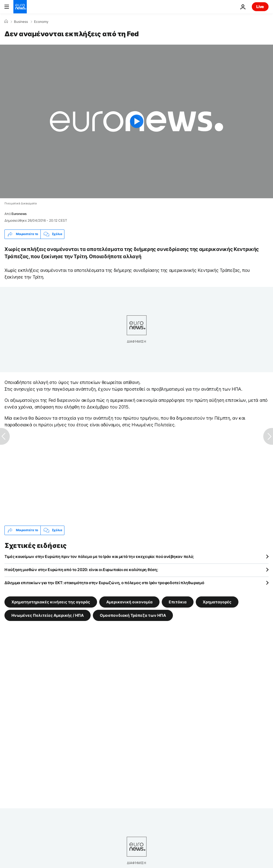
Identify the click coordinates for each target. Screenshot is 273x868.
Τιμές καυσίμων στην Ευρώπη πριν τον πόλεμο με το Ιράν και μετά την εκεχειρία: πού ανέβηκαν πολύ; (99, 556)
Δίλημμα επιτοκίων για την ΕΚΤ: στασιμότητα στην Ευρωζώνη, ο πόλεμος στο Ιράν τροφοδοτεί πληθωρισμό (104, 583)
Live (260, 7)
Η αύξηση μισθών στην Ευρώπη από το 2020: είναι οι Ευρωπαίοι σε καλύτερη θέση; (81, 570)
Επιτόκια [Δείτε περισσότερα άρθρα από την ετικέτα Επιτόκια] (178, 602)
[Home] (6, 21)
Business (21, 22)
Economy (41, 22)
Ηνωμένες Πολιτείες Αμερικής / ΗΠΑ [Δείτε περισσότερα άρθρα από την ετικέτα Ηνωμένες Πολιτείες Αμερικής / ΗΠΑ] (48, 615)
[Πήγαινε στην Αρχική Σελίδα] (20, 7)
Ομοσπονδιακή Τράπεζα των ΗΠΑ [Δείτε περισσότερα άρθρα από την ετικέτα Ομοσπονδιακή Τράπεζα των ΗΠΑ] (133, 615)
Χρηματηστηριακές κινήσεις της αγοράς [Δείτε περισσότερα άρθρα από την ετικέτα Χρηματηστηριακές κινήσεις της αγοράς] (51, 602)
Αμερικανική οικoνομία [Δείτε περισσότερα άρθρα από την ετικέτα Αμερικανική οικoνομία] (129, 602)
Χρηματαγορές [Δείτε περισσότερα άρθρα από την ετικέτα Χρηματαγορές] (217, 602)
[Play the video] (136, 121)
